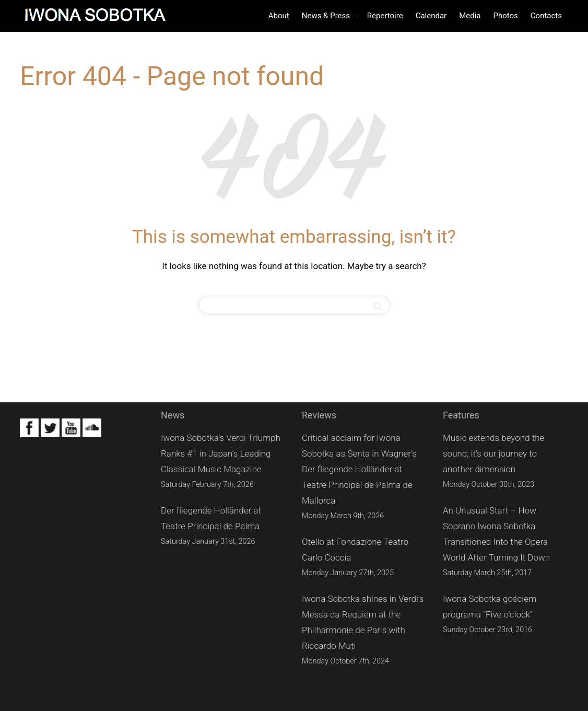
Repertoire (385, 16)
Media (470, 16)
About (279, 16)
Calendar (431, 16)
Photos (505, 16)
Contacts (546, 16)
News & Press (327, 16)
